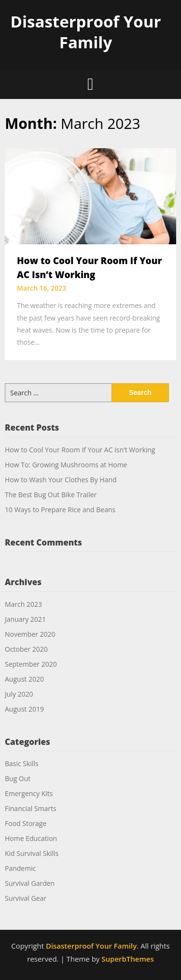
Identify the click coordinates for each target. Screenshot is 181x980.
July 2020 (19, 694)
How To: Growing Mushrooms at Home (66, 465)
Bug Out (18, 778)
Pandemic (20, 868)
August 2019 (24, 709)
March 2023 (23, 604)
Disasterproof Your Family (86, 32)
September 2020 (31, 664)
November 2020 (30, 634)
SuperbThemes (127, 959)
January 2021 (25, 619)
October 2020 (26, 649)
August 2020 (24, 679)
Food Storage (26, 823)
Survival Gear (26, 898)
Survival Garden (30, 883)
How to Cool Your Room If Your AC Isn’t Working (80, 450)
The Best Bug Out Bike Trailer (51, 495)
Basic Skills (22, 763)
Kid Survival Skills (32, 853)
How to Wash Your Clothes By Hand (61, 480)
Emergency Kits (29, 793)
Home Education (31, 838)
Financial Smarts (31, 808)
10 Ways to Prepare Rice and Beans (60, 510)
